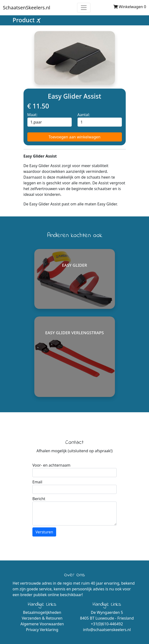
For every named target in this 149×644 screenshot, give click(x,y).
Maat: (33, 115)
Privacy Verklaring (42, 630)
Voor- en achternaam (51, 465)
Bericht (39, 499)
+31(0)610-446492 (107, 624)
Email (37, 482)
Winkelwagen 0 (130, 7)
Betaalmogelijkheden (42, 612)
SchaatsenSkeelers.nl (27, 8)
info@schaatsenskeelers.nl (107, 630)
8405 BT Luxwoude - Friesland (107, 618)
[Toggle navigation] (84, 8)
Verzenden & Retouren (42, 618)
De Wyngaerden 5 (107, 612)
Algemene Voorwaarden (42, 624)
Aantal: (84, 115)
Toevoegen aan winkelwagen (74, 137)
